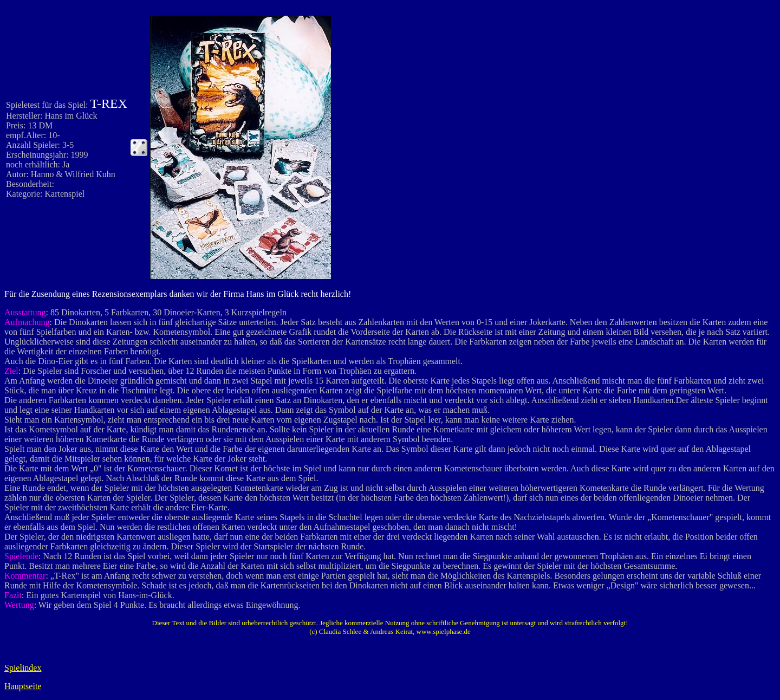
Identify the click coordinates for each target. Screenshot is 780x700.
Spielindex (23, 668)
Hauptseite (23, 686)
